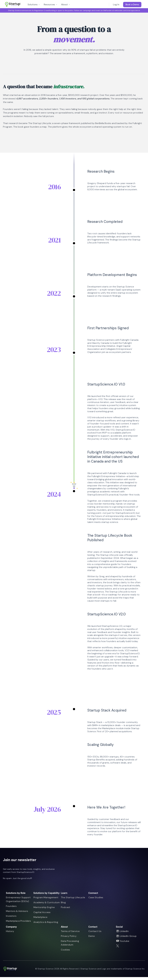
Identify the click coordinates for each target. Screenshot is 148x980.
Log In (116, 5)
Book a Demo (132, 5)
